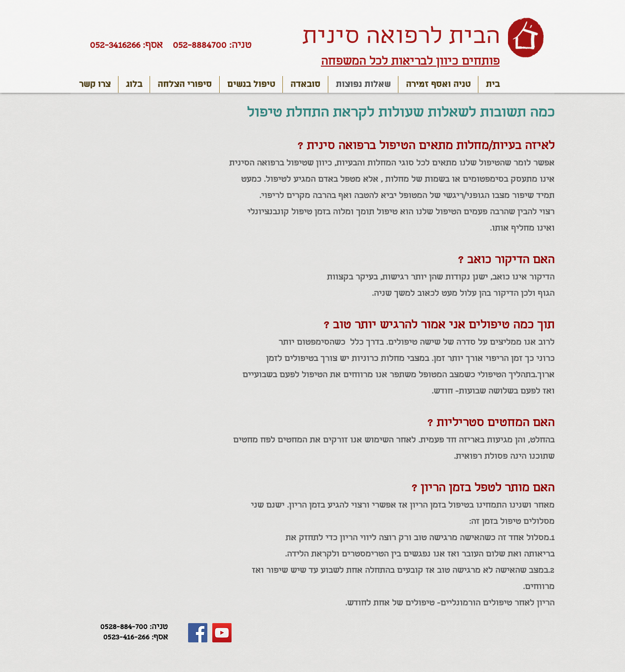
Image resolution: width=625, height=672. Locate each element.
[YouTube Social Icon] (222, 633)
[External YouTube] (117, 212)
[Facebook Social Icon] (198, 633)
